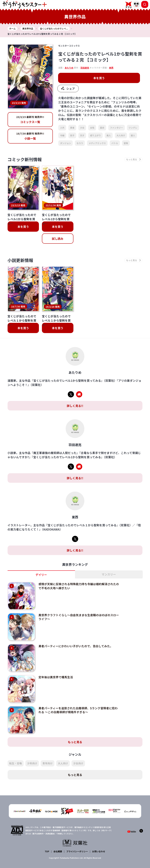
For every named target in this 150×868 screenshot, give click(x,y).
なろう (80, 143)
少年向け (32, 763)
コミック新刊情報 (25, 159)
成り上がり (95, 135)
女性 (92, 128)
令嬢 (62, 135)
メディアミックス (97, 143)
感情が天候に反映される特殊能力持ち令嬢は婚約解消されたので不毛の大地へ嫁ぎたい (79, 586)
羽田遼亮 (85, 68)
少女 (82, 128)
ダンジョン (65, 143)
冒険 (126, 143)
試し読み (58, 239)
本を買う (99, 78)
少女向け (78, 763)
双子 (72, 135)
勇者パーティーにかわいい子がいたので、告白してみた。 (76, 646)
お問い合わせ (99, 851)
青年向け (47, 763)
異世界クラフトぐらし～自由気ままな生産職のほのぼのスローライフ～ (79, 617)
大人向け (121, 135)
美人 (109, 135)
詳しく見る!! (75, 406)
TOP (47, 851)
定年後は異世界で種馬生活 (56, 677)
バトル (115, 143)
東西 (111, 68)
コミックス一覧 (30, 120)
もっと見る (75, 742)
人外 (62, 128)
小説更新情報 (20, 260)
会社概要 (58, 851)
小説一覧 (30, 136)
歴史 (102, 128)
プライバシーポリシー (77, 851)
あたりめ (69, 68)
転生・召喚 (16, 763)
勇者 (72, 128)
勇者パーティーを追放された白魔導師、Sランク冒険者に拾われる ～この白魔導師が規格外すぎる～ (78, 710)
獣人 (133, 135)
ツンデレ (133, 128)
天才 (82, 135)
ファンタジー (117, 128)
